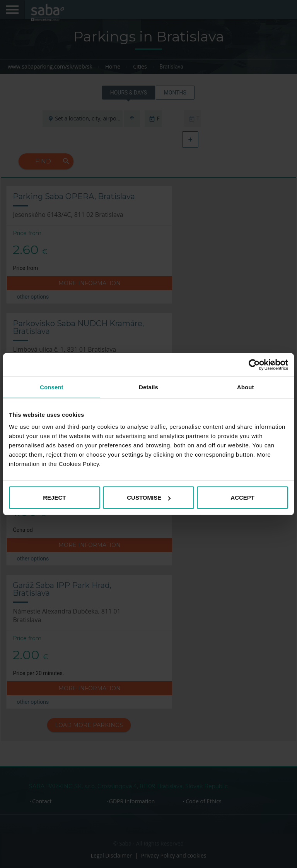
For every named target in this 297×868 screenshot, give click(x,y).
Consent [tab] (52, 387)
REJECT (54, 498)
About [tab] (246, 387)
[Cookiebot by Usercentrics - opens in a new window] (254, 364)
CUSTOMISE (149, 498)
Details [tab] (148, 387)
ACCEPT (242, 498)
